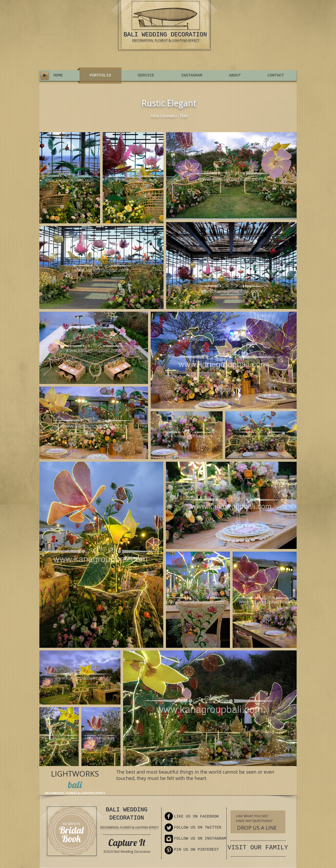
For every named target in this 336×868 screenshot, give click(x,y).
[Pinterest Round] (169, 850)
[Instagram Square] (169, 839)
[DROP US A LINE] (257, 828)
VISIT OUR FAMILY (258, 848)
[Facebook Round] (169, 816)
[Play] (45, 75)
